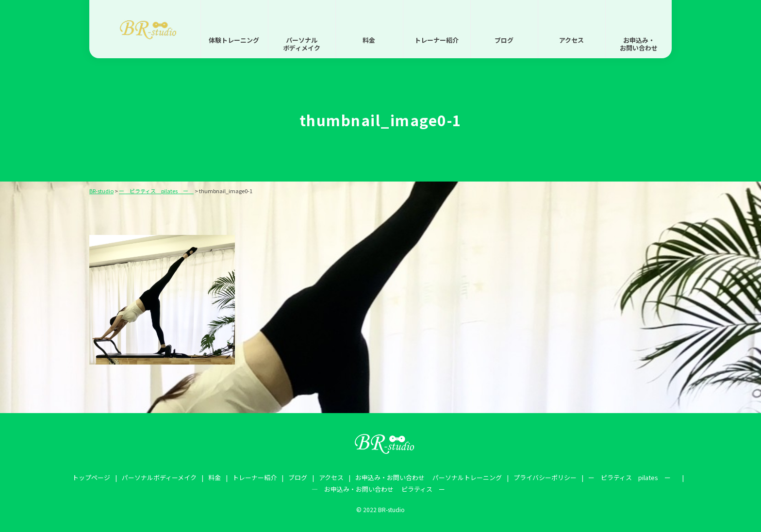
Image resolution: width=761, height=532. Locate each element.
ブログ (504, 40)
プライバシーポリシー (545, 477)
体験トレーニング (234, 40)
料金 (369, 40)
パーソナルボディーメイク (159, 477)
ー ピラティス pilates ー (633, 477)
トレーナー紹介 (437, 40)
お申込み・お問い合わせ (639, 44)
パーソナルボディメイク (302, 44)
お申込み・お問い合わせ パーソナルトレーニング (429, 477)
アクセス (571, 40)
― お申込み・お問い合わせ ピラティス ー (378, 489)
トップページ (91, 477)
